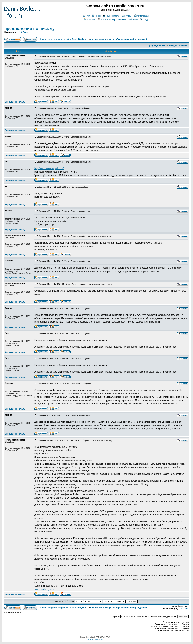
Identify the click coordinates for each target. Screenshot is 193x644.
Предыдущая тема (157, 46)
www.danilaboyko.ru (45, 589)
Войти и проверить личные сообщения (118, 19)
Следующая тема (178, 46)
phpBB (91, 637)
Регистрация (141, 16)
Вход (144, 19)
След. (25, 32)
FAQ (86, 16)
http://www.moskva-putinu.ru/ (49, 168)
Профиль (90, 19)
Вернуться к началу (15, 102)
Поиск (96, 16)
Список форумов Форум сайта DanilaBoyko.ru (64, 39)
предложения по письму (29, 29)
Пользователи (111, 16)
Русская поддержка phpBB (96, 639)
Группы (126, 16)
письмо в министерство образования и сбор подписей (119, 39)
